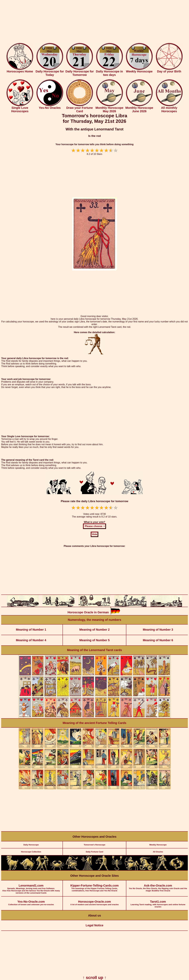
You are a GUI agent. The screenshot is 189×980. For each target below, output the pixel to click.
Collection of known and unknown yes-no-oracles (31, 901)
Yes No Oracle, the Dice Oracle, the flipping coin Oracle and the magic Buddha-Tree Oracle (158, 886)
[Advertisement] (95, 22)
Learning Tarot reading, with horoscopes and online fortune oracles (158, 902)
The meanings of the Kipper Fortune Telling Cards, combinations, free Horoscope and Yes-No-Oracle (94, 886)
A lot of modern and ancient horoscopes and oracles (94, 901)
